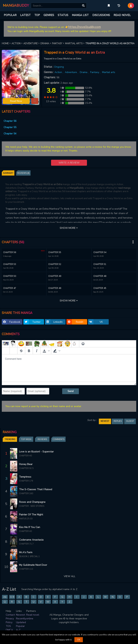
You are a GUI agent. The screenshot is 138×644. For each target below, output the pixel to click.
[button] (35, 101)
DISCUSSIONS (101, 15)
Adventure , (72, 72)
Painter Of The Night (31, 515)
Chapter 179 (26, 481)
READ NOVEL (122, 15)
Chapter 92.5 (26, 468)
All (5, 597)
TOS (8, 626)
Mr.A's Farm (26, 552)
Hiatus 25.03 (26, 519)
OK (79, 640)
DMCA (9, 630)
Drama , (85, 72)
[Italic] (37, 351)
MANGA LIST (80, 15)
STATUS (63, 15)
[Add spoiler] (6, 351)
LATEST (25, 15)
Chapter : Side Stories (32, 506)
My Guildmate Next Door (33, 565)
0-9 (12, 597)
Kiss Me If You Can (30, 527)
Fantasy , (96, 72)
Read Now (16, 101)
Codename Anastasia (31, 540)
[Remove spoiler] (13, 351)
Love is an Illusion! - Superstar (36, 452)
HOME (7, 44)
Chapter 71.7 (26, 544)
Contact (10, 615)
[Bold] (29, 351)
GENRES (49, 15)
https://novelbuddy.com (85, 27)
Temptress (25, 477)
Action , (59, 72)
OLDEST (130, 421)
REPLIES (118, 421)
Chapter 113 (26, 569)
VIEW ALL (70, 576)
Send (71, 391)
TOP (37, 15)
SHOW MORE (69, 228)
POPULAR (10, 15)
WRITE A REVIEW (69, 163)
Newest (20, 615)
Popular (20, 626)
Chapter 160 (26, 494)
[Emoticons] (83, 344)
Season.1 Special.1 (29, 556)
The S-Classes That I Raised (36, 489)
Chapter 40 (25, 456)
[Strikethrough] (21, 351)
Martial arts (109, 72)
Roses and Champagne (32, 502)
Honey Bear (26, 464)
